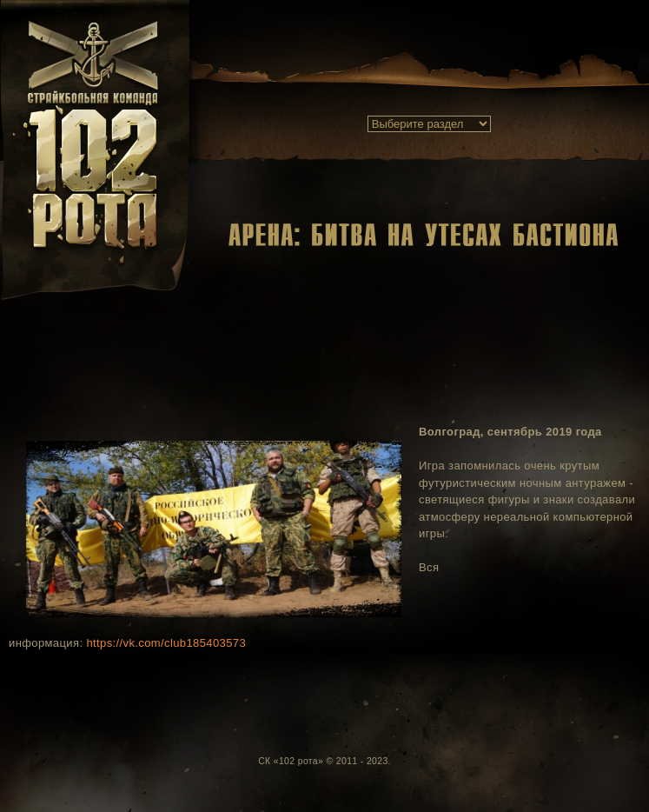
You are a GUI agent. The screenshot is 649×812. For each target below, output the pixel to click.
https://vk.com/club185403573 (166, 643)
